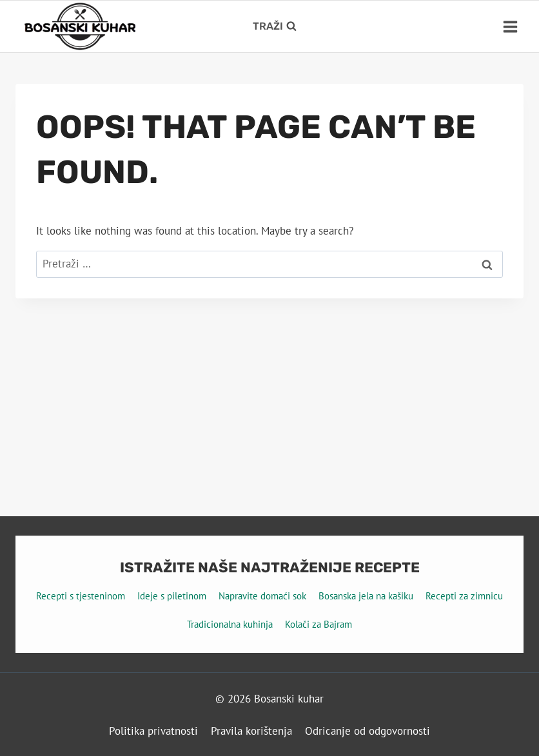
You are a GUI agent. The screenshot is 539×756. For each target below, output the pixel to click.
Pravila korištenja (251, 731)
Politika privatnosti (153, 731)
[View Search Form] (275, 26)
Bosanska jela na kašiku (366, 596)
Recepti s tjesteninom (81, 596)
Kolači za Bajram (318, 624)
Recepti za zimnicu (464, 596)
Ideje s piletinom (172, 596)
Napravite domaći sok (262, 596)
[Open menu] (510, 26)
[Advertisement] (269, 395)
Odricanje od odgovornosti (367, 731)
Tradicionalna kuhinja (230, 624)
